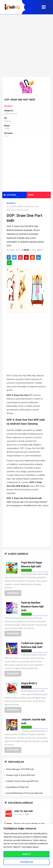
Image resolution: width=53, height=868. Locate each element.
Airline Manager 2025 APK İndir (20, 769)
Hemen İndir (13, 593)
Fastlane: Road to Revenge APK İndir (22, 781)
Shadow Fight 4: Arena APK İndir (21, 775)
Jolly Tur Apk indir (24, 811)
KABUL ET (27, 854)
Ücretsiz (8, 106)
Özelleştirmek (26, 862)
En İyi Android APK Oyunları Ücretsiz (23, 206)
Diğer (38, 195)
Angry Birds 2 (29, 683)
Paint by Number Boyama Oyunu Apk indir (32, 606)
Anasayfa (11, 203)
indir (26, 250)
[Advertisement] (26, 46)
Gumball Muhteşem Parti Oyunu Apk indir (25, 793)
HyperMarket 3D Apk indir (18, 787)
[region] (26, 846)
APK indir (10, 195)
